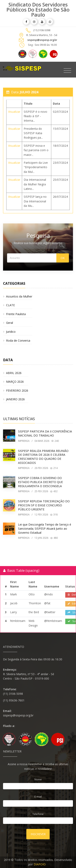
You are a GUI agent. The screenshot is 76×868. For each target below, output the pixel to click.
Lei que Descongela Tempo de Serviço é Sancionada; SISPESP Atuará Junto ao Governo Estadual (45, 528)
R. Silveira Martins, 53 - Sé (42, 35)
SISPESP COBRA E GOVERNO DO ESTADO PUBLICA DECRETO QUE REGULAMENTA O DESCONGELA (40, 482)
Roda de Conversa (18, 341)
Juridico (11, 332)
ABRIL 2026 (14, 373)
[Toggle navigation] (67, 71)
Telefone (38, 814)
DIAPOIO (40, 864)
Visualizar (14, 112)
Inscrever (38, 834)
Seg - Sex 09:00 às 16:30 (42, 45)
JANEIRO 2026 (15, 399)
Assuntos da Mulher (19, 296)
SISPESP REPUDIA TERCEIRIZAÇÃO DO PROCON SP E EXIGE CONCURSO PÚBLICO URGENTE (44, 505)
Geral (10, 323)
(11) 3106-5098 (42, 30)
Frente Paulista (16, 314)
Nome (38, 779)
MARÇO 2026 (15, 382)
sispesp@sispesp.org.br (42, 40)
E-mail (38, 797)
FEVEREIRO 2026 (17, 390)
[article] (26, 22)
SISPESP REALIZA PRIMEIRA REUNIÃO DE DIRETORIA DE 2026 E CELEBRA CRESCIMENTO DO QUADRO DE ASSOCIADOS (43, 457)
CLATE (10, 305)
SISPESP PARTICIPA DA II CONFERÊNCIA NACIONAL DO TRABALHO (45, 433)
